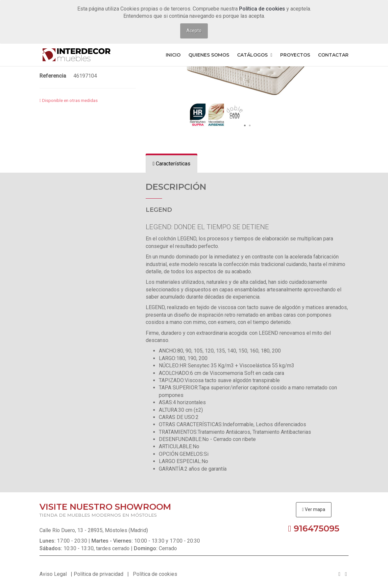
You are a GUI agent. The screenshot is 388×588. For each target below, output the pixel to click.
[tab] (171, 164)
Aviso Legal (53, 574)
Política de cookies (263, 9)
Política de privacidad (98, 574)
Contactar (333, 55)
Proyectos (295, 55)
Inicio (173, 55)
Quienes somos (209, 55)
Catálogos (255, 55)
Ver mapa (314, 509)
